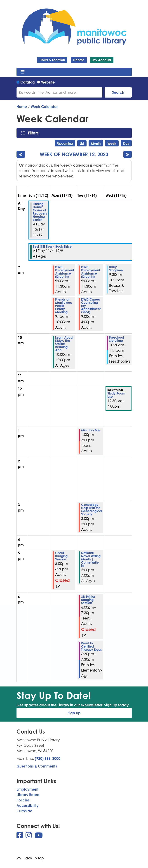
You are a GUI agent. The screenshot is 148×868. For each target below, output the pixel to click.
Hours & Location (52, 60)
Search (118, 92)
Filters (34, 133)
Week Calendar (44, 107)
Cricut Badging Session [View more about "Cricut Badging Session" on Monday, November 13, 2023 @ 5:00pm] (61, 556)
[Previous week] (21, 154)
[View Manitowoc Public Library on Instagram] (29, 837)
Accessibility (27, 806)
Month (96, 143)
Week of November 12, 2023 (74, 154)
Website (48, 82)
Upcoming (65, 143)
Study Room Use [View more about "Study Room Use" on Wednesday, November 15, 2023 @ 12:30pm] (116, 395)
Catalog (28, 82)
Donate (79, 60)
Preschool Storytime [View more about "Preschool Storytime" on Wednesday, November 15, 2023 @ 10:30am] (116, 339)
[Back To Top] (74, 858)
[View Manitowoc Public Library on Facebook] (20, 837)
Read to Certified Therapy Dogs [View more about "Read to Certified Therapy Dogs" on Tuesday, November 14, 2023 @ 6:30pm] (91, 646)
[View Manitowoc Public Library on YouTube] (39, 837)
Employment (27, 789)
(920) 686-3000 (48, 758)
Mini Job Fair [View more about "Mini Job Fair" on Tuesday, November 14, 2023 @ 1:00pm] (90, 430)
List (82, 143)
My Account (102, 60)
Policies (23, 800)
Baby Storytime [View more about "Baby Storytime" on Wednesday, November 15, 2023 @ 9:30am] (116, 269)
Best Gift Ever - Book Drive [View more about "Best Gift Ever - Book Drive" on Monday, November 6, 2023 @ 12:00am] (52, 246)
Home (22, 107)
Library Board (28, 795)
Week (112, 143)
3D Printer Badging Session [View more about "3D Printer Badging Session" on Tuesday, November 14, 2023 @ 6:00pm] (88, 600)
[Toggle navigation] (23, 72)
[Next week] (128, 154)
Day (126, 143)
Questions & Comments (37, 766)
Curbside (24, 811)
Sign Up (74, 713)
